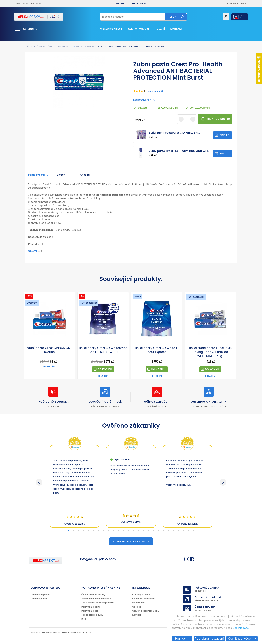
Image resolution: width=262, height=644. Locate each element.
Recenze (120, 3)
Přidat (224, 135)
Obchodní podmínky (143, 599)
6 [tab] (93, 531)
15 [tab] (139, 531)
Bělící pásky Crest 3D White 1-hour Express (157, 350)
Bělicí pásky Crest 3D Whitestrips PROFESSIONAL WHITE (103, 350)
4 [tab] (83, 531)
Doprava (232, 3)
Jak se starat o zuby (92, 615)
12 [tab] (123, 531)
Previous (39, 482)
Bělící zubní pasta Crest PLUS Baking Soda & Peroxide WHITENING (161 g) (210, 352)
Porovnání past (90, 611)
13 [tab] (128, 531)
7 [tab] (98, 531)
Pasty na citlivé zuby (85, 46)
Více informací (241, 628)
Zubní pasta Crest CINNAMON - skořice (50, 350)
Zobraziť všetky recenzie (131, 541)
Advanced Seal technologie (96, 599)
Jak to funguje (139, 29)
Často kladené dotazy (93, 595)
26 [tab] (194, 531)
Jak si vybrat (139, 3)
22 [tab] (174, 531)
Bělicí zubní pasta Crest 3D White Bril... (175, 133)
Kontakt (176, 29)
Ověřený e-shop (141, 595)
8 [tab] (103, 531)
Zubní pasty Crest (64, 46)
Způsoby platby (39, 599)
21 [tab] (169, 531)
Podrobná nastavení (209, 639)
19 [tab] (159, 531)
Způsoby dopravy (40, 595)
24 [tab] (184, 531)
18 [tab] (154, 531)
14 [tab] (134, 531)
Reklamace (138, 603)
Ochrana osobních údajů (146, 611)
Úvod (50, 46)
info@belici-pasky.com (29, 3)
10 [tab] (113, 531)
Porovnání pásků (91, 607)
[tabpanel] (75, 486)
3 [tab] (78, 531)
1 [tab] (68, 531)
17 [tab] (149, 531)
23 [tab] (179, 531)
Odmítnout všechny (242, 639)
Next (223, 482)
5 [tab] (88, 531)
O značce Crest (111, 29)
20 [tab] (164, 531)
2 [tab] (73, 531)
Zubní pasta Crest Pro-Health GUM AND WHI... (179, 151)
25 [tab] (189, 531)
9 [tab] (108, 531)
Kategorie (30, 29)
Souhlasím (182, 639)
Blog (84, 619)
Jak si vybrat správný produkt (98, 603)
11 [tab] (118, 531)
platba (242, 3)
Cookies (137, 607)
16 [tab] (144, 531)
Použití (160, 29)
